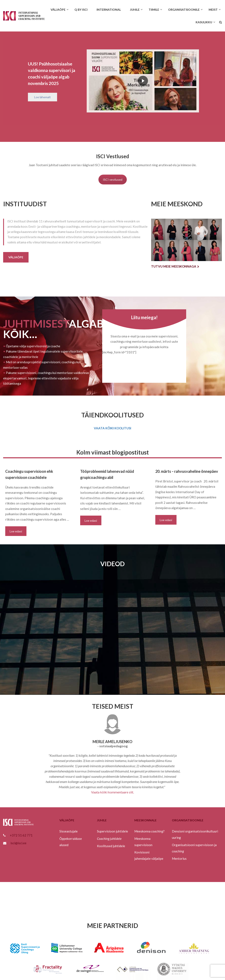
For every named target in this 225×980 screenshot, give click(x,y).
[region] (112, 81)
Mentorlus (179, 858)
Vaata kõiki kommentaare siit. (112, 792)
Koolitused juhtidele (111, 846)
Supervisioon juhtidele (112, 831)
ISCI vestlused (113, 180)
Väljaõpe (16, 257)
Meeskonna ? (149, 831)
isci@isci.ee (18, 843)
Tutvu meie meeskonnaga (175, 266)
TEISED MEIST (113, 706)
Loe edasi (16, 531)
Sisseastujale (69, 831)
